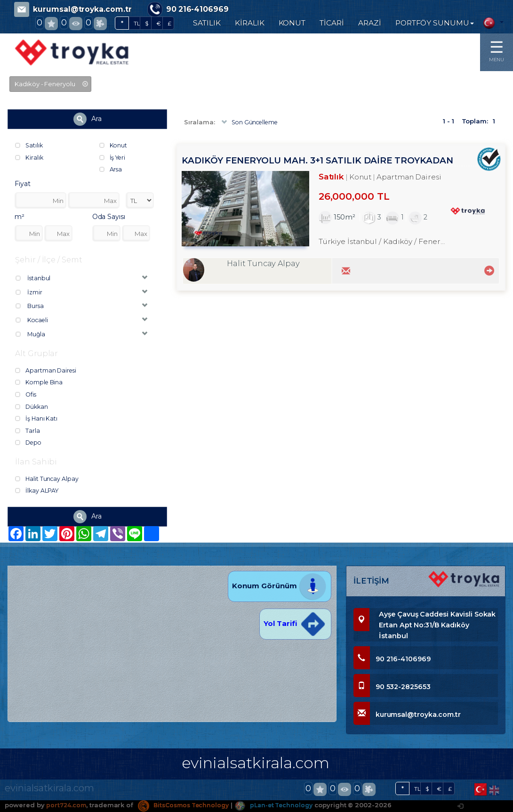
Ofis (26, 396)
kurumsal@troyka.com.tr (82, 9)
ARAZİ (370, 23)
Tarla (28, 431)
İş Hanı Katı (37, 420)
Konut (114, 145)
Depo (29, 444)
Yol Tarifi (295, 623)
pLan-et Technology (284, 805)
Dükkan (32, 407)
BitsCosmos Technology (189, 805)
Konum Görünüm (279, 586)
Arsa (111, 169)
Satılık (30, 145)
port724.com (67, 805)
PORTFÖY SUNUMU (435, 23)
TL (137, 23)
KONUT (292, 23)
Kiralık (29, 157)
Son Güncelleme (251, 122)
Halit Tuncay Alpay (48, 480)
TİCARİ (332, 23)
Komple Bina (40, 383)
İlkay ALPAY (38, 492)
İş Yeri (114, 157)
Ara (88, 119)
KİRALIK (250, 23)
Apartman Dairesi (47, 372)
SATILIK (207, 23)
